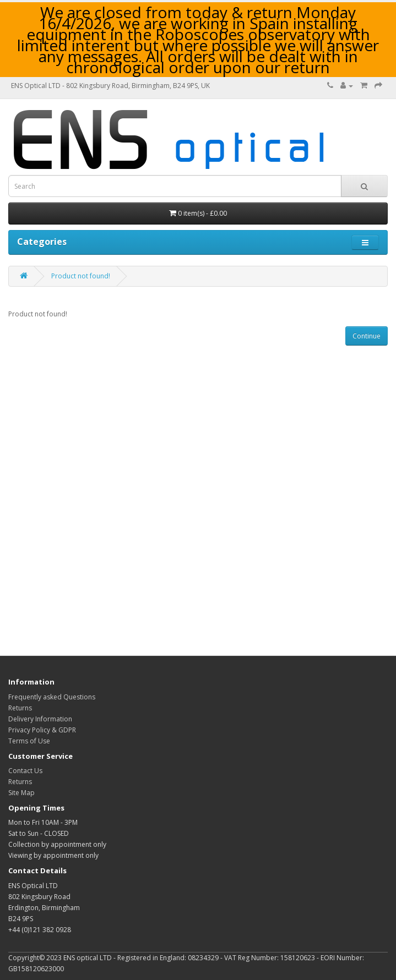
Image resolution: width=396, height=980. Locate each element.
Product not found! (81, 276)
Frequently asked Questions (52, 697)
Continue (367, 336)
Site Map (21, 793)
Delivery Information (40, 719)
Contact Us (25, 771)
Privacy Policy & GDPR (42, 730)
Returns (20, 708)
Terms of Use (29, 741)
